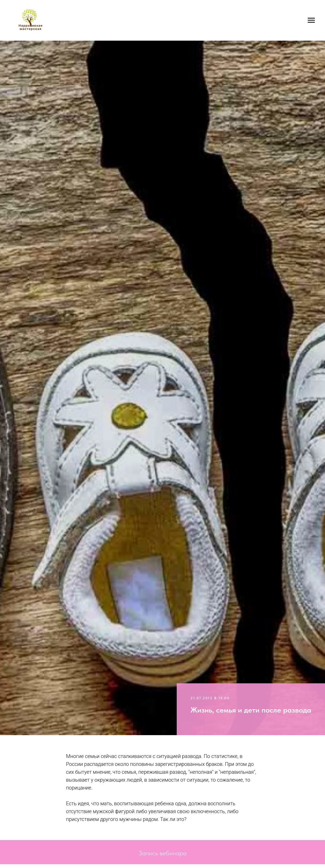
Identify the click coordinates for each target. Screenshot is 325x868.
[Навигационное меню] (311, 20)
